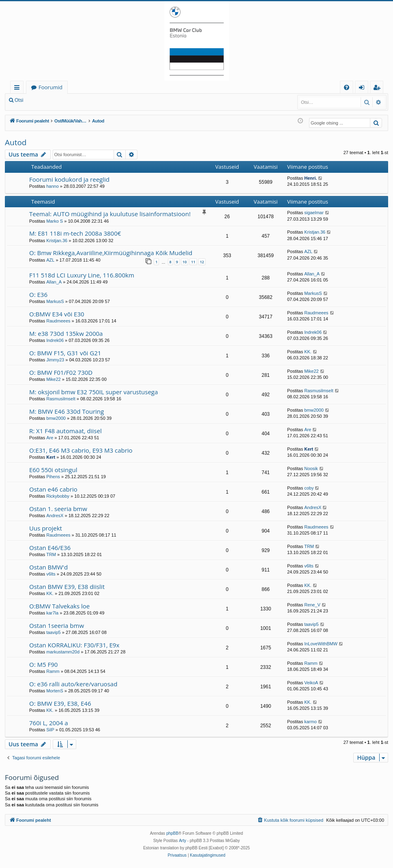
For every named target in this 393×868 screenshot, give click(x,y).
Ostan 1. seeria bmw (58, 509)
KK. (308, 352)
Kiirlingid (18, 89)
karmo (310, 722)
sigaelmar (314, 213)
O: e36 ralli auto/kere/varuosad (73, 684)
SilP (50, 730)
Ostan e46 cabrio (53, 489)
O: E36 (38, 294)
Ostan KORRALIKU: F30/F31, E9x (74, 645)
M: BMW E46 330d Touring (67, 411)
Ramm (53, 671)
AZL (50, 260)
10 (185, 262)
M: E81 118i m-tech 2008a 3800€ (75, 233)
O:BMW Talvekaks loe (59, 606)
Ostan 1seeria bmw (57, 625)
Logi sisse (46, 100)
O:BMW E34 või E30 (57, 314)
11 (193, 262)
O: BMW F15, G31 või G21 (65, 353)
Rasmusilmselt (61, 399)
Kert (51, 457)
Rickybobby (58, 496)
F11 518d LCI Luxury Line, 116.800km (82, 275)
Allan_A (54, 282)
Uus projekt (46, 528)
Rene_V (312, 605)
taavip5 (53, 632)
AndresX (55, 516)
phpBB (172, 833)
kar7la (52, 613)
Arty (183, 841)
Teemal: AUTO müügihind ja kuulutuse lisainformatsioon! (110, 214)
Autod (16, 142)
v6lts (51, 574)
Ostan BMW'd (48, 567)
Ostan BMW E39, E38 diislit (67, 587)
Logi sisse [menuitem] (363, 89)
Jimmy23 (55, 360)
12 (202, 262)
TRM (51, 554)
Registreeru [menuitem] (378, 89)
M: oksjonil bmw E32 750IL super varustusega (93, 392)
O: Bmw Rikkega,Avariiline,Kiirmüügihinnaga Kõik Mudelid (111, 253)
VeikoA (311, 683)
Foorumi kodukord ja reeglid (69, 179)
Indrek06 (55, 340)
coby (309, 488)
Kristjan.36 (57, 241)
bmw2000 (56, 418)
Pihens (53, 477)
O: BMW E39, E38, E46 (60, 703)
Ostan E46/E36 (50, 548)
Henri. (310, 178)
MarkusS (55, 301)
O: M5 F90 (43, 664)
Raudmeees (58, 321)
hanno (53, 186)
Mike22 (53, 379)
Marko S (55, 221)
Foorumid (50, 87)
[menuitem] (347, 87)
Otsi (19, 100)
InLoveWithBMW (321, 644)
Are (50, 438)
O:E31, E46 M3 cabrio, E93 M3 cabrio (81, 450)
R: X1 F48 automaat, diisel (65, 431)
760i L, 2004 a (49, 723)
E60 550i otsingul (53, 470)
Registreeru (81, 100)
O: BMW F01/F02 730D (61, 372)
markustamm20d (63, 652)
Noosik (311, 468)
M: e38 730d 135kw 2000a (66, 333)
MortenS (55, 691)
